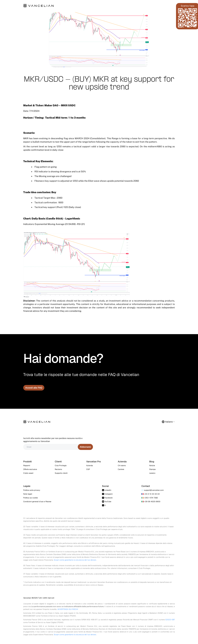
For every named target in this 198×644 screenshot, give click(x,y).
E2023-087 (170, 620)
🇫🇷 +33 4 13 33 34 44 (151, 494)
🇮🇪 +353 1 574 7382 (150, 498)
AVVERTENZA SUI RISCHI (68, 609)
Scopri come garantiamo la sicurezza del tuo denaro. (75, 560)
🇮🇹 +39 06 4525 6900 (151, 502)
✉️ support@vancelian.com (153, 490)
